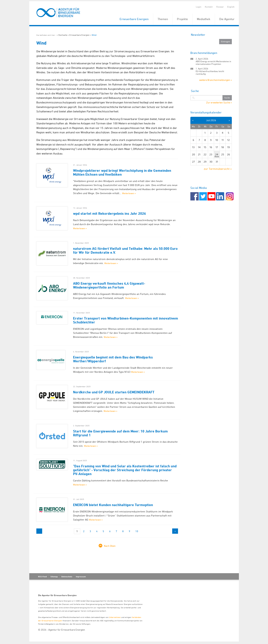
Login (199, 7)
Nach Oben (110, 546)
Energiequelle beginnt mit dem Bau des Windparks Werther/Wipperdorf (113, 359)
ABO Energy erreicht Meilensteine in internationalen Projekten (213, 63)
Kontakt (209, 7)
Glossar (220, 7)
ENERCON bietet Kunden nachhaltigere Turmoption (113, 505)
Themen (163, 19)
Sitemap (54, 577)
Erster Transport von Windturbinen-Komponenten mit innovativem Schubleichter (126, 320)
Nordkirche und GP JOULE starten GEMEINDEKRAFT (114, 392)
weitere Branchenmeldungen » (216, 80)
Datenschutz (67, 577)
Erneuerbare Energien (134, 19)
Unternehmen (115, 617)
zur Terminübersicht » (218, 169)
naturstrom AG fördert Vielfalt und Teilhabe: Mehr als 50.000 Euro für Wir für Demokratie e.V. (125, 250)
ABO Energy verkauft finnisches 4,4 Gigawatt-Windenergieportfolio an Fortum (109, 285)
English (231, 7)
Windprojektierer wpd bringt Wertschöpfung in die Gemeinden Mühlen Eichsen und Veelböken (122, 172)
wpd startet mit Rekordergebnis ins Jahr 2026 (109, 213)
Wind (94, 35)
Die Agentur (227, 19)
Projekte (182, 19)
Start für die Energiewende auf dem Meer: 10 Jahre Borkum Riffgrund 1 (120, 433)
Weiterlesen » (129, 193)
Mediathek (204, 19)
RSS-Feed (42, 577)
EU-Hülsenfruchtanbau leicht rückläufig (210, 72)
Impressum (81, 577)
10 (137, 531)
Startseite (63, 35)
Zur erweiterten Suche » (219, 103)
